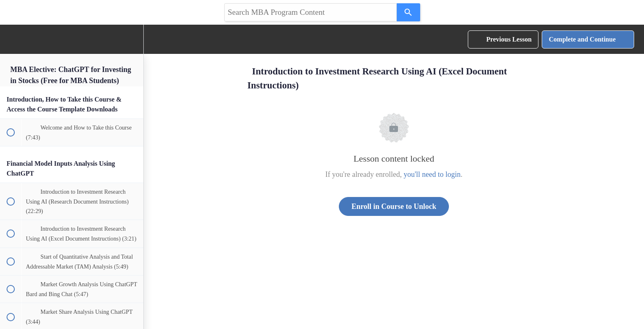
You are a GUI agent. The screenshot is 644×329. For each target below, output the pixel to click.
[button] (10, 39)
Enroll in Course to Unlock (394, 206)
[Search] (408, 12)
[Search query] (310, 12)
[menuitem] (133, 39)
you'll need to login (432, 174)
